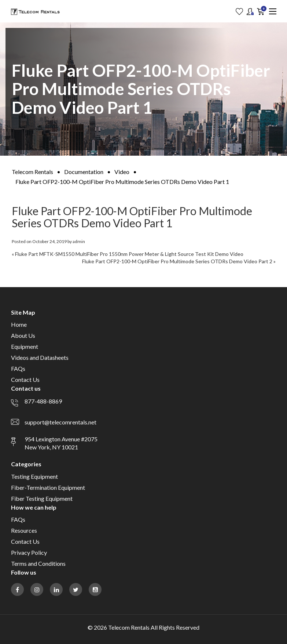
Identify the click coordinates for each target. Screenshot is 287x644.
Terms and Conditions (38, 563)
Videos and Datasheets (40, 357)
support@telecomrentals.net (60, 422)
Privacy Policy (29, 552)
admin (79, 241)
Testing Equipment (34, 476)
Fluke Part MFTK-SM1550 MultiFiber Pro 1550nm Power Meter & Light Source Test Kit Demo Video (129, 254)
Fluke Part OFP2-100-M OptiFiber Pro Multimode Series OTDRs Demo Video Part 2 (177, 261)
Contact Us (25, 379)
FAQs (18, 368)
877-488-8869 (43, 401)
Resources (24, 530)
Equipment (25, 346)
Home (19, 324)
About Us (23, 335)
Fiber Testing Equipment (42, 498)
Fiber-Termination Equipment (48, 487)
